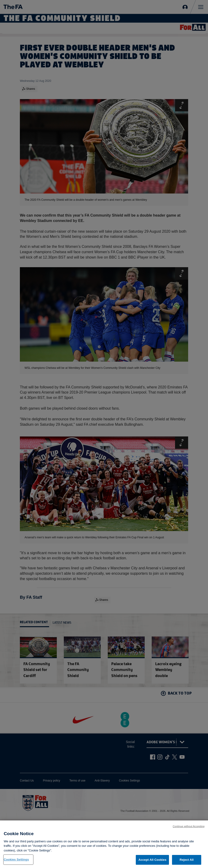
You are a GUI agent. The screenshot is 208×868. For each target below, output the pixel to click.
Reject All (186, 860)
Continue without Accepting (189, 827)
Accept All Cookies (152, 860)
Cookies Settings (16, 860)
